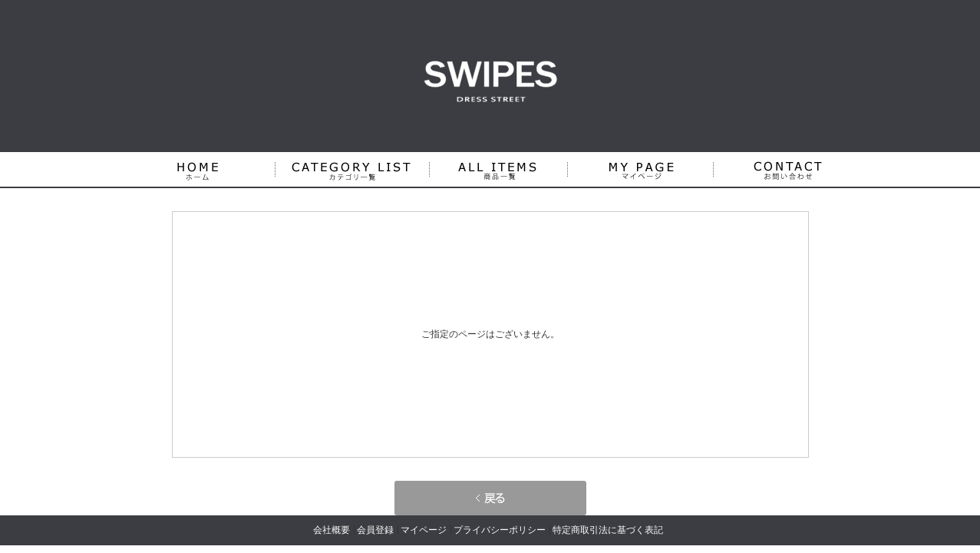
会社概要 (332, 530)
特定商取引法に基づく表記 (608, 530)
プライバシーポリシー (500, 530)
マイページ (424, 530)
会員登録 (375, 530)
